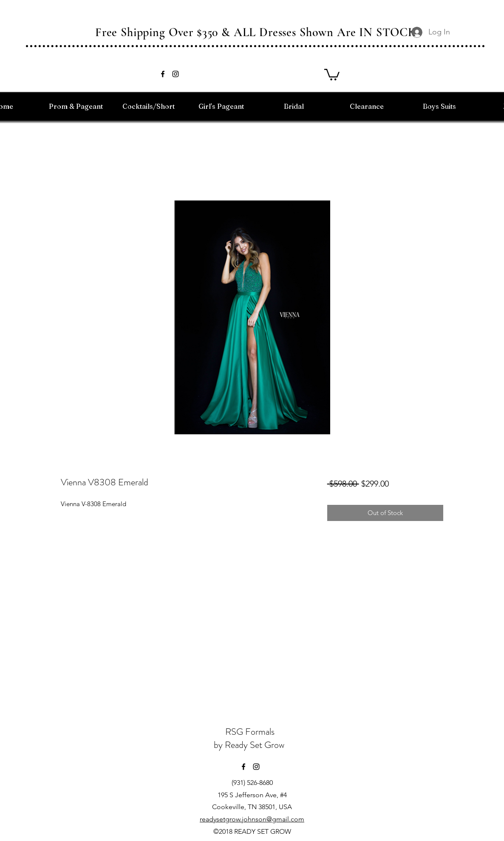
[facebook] (163, 74)
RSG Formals (250, 732)
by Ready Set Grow (250, 745)
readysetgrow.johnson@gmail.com (252, 819)
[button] (332, 74)
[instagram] (176, 74)
